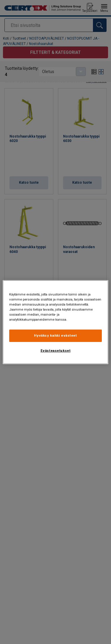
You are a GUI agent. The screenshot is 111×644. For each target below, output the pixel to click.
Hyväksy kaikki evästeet (55, 335)
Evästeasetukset (56, 351)
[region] (55, 322)
